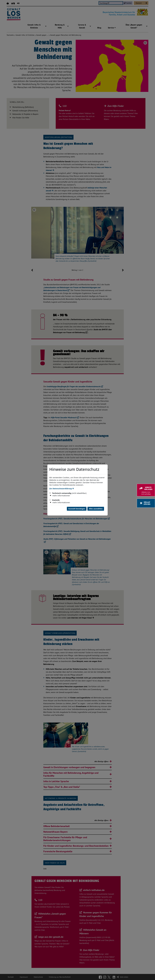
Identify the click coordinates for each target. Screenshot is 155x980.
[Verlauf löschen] (146, 503)
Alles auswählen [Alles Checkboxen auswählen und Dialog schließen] (96, 509)
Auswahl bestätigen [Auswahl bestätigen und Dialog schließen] (77, 509)
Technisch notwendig (68, 493)
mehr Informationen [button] (61, 496)
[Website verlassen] (146, 490)
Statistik (54, 500)
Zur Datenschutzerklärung (62, 488)
